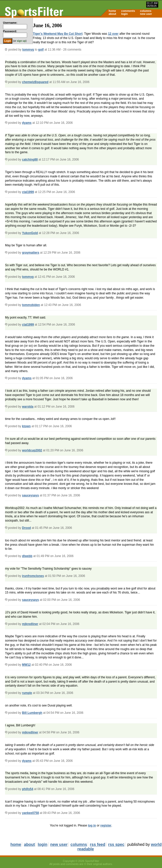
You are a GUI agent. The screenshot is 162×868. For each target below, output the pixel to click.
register (106, 825)
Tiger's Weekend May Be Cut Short (58, 34)
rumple (27, 693)
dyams (27, 123)
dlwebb (27, 556)
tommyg (28, 50)
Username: (10, 23)
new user (146, 14)
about (112, 14)
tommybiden (31, 305)
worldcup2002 (32, 450)
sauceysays (30, 495)
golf (41, 50)
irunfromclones (33, 576)
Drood (26, 528)
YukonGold (30, 233)
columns (146, 11)
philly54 (28, 789)
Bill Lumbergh (32, 713)
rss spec (116, 844)
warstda (28, 407)
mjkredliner (30, 624)
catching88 (30, 160)
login (124, 14)
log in (92, 825)
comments (128, 11)
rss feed (97, 844)
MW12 (26, 665)
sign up (21, 41)
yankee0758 (30, 813)
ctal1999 (28, 192)
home (112, 11)
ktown (26, 426)
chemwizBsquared (35, 82)
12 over (113, 34)
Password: (10, 31)
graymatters (31, 253)
